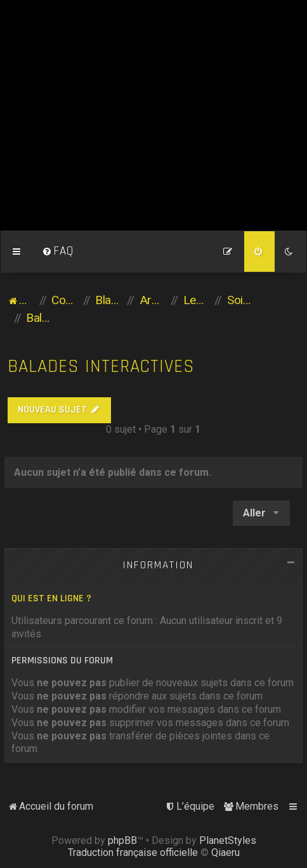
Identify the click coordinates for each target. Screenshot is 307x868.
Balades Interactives (101, 367)
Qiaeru (225, 852)
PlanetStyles (228, 840)
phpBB (122, 840)
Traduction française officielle (133, 852)
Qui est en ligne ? (51, 598)
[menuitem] (58, 252)
